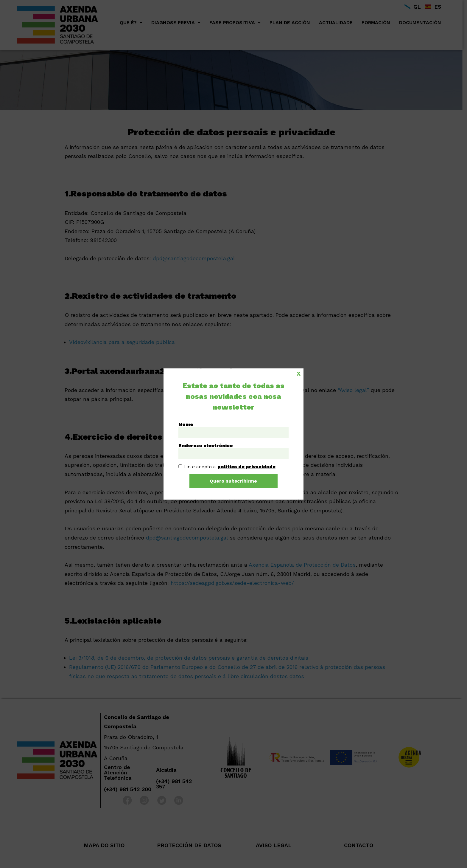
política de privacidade (246, 467)
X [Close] (299, 373)
